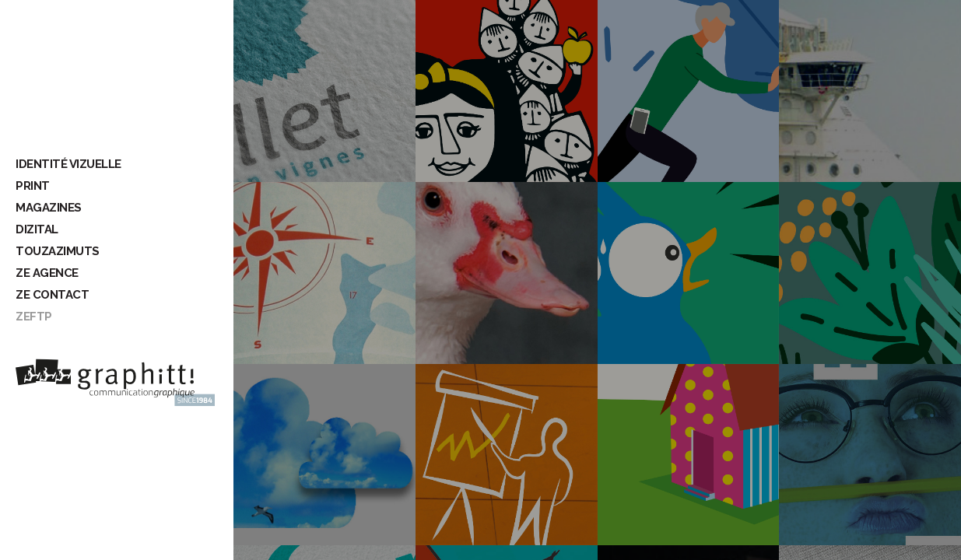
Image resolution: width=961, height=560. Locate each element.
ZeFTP (34, 317)
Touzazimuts (58, 251)
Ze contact (52, 295)
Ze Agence (47, 273)
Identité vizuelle (68, 164)
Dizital (37, 229)
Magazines (49, 208)
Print (33, 186)
